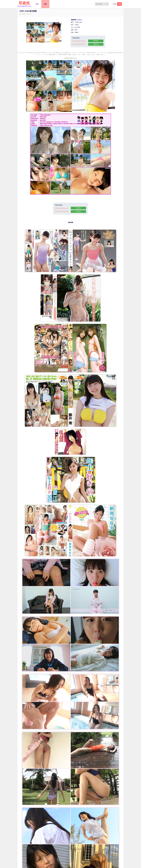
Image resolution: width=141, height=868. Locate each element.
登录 (115, 4)
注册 (119, 4)
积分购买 (96, 41)
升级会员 (96, 44)
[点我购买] (79, 20)
